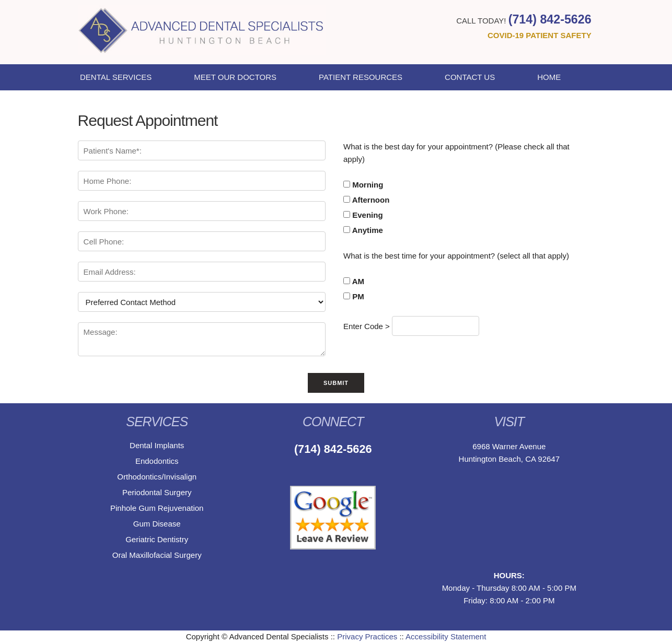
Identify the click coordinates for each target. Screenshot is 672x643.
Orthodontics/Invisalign (157, 477)
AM (354, 281)
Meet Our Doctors (235, 77)
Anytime (363, 230)
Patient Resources (361, 77)
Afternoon (366, 200)
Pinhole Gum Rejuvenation (157, 508)
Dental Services (116, 77)
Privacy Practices (367, 636)
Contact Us (470, 77)
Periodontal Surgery (157, 492)
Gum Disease (157, 524)
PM (354, 296)
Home (549, 77)
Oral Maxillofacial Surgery (157, 555)
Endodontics (157, 461)
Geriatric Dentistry (157, 539)
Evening (363, 215)
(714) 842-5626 (550, 19)
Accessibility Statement (446, 636)
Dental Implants (157, 445)
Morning (363, 185)
